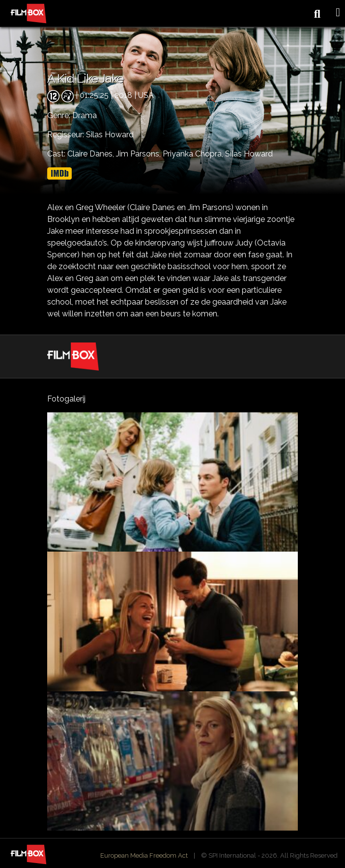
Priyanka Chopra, (194, 154)
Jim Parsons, (139, 154)
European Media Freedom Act (144, 855)
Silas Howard (249, 154)
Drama (85, 115)
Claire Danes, (92, 154)
